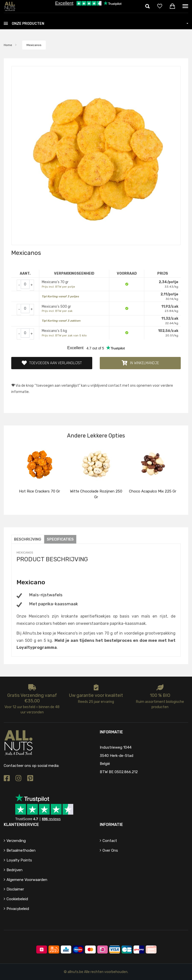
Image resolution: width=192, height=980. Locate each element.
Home (8, 45)
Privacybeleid (18, 909)
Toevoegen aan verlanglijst (52, 363)
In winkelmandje (140, 363)
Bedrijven (14, 870)
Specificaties (60, 539)
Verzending (16, 841)
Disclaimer (15, 889)
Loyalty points (19, 860)
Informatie (111, 825)
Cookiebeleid (17, 899)
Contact (110, 841)
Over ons (110, 850)
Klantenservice (21, 825)
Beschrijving (28, 539)
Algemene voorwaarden (27, 880)
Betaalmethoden (21, 850)
